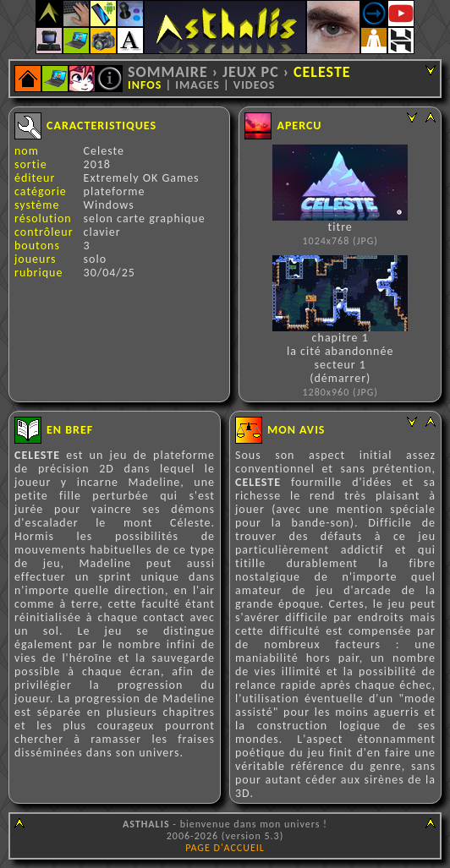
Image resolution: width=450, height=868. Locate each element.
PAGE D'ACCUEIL (225, 848)
